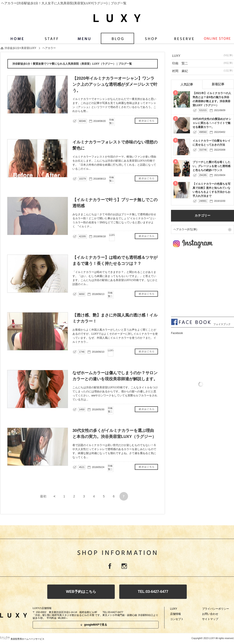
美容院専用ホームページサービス (22, 639)
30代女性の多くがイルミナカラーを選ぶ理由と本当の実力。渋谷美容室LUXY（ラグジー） (146, 467)
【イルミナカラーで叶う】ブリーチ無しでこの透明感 (146, 237)
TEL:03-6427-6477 (153, 592)
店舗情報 (175, 614)
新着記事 (218, 84)
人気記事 (187, 84)
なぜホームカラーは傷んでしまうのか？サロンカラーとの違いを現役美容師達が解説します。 (146, 410)
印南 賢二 (202, 63)
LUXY (202, 55)
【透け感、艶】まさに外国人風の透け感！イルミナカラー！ (146, 352)
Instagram (124, 566)
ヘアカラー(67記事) (185, 229)
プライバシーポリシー (216, 609)
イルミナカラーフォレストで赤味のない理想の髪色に (146, 179)
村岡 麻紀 (202, 71)
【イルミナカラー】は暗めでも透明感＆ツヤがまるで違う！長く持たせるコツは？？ (146, 294)
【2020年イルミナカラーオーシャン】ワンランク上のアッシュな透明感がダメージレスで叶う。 (146, 121)
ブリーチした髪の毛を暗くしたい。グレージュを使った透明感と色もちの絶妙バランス (211, 166)
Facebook (110, 566)
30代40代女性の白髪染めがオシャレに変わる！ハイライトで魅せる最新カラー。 (212, 123)
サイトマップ (210, 619)
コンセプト (177, 619)
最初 (43, 496)
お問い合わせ (210, 614)
